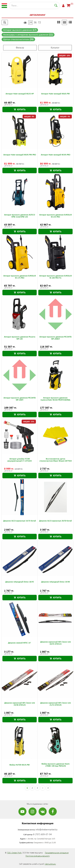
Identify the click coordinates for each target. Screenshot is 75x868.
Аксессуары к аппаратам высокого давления (28, 35)
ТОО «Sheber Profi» (14, 853)
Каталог (55, 47)
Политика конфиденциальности (38, 856)
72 (39, 22)
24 (30, 22)
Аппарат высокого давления (20, 30)
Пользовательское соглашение (57, 853)
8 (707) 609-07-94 (42, 834)
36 (35, 22)
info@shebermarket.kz (46, 829)
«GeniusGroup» (50, 864)
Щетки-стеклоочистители (18, 39)
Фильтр (20, 47)
